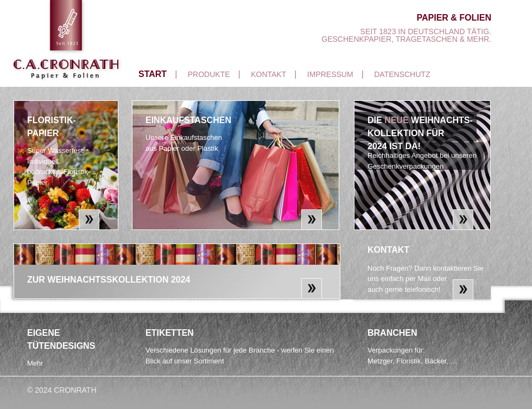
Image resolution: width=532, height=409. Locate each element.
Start (153, 74)
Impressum (330, 74)
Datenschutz (402, 74)
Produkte (209, 74)
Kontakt (268, 74)
